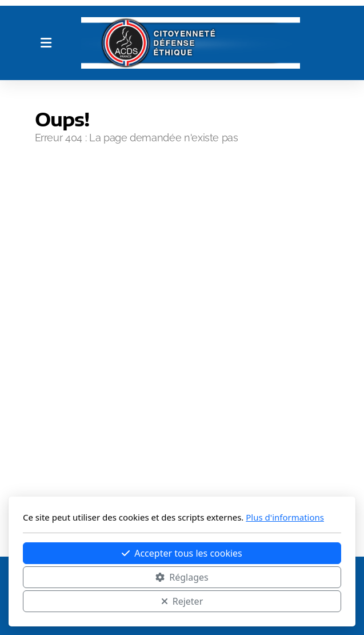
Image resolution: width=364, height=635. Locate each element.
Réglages (182, 577)
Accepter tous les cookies (182, 553)
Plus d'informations (285, 517)
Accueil (64, 184)
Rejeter (182, 601)
